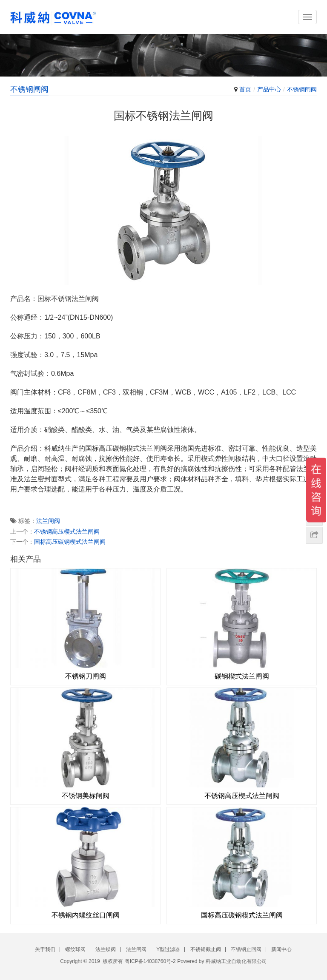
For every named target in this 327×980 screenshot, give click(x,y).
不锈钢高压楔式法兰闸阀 (67, 531)
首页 (245, 89)
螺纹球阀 (75, 949)
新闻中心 (281, 949)
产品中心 (269, 89)
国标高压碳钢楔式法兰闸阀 (70, 542)
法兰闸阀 (48, 521)
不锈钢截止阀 (206, 949)
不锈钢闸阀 (302, 89)
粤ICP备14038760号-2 (150, 961)
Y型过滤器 (168, 949)
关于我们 (45, 949)
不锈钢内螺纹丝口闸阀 (86, 915)
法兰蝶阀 (106, 949)
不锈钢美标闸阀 (86, 796)
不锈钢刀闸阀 (86, 676)
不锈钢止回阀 (246, 949)
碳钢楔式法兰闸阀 (242, 676)
